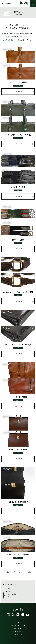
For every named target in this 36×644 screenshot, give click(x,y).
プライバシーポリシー (18, 626)
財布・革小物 (12, 594)
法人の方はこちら (18, 635)
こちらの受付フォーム (11, 40)
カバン (10, 591)
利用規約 (18, 632)
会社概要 (18, 622)
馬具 (9, 589)
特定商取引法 (18, 629)
